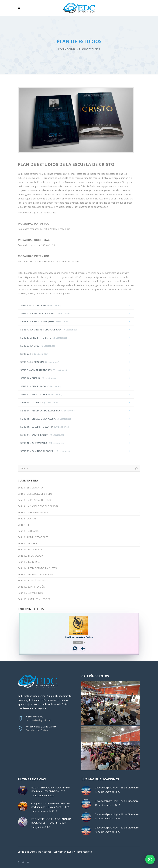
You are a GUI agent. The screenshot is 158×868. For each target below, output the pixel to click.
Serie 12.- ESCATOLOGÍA (31, 556)
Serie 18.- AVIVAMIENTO (31, 593)
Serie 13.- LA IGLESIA (29, 562)
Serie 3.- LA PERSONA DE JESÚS (34, 500)
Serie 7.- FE (24, 525)
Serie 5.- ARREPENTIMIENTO (33, 512)
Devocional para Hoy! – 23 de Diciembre (117, 787)
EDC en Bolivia (67, 49)
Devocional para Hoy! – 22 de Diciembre (117, 801)
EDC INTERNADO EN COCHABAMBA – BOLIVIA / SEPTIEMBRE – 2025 (52, 821)
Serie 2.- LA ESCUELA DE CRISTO (35, 494)
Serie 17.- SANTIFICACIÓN (31, 587)
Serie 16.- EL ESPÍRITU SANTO (34, 580)
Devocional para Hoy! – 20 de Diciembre (117, 828)
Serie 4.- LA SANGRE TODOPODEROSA (38, 506)
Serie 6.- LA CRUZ (27, 519)
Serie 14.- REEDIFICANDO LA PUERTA (38, 568)
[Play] (75, 648)
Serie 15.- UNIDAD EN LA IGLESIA (35, 574)
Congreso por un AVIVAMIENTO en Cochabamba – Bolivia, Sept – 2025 (50, 805)
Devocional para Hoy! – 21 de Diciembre (117, 814)
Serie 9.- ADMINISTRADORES (33, 537)
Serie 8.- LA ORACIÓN (29, 531)
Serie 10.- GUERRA (27, 543)
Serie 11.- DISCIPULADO (31, 550)
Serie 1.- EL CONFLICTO (30, 488)
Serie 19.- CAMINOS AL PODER (34, 599)
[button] (150, 859)
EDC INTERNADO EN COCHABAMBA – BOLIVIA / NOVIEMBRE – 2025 (52, 789)
